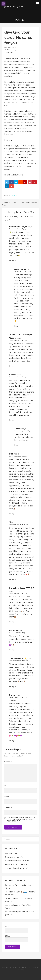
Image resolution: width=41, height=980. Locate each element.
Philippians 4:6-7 (16, 175)
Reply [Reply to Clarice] (12, 420)
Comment (9, 761)
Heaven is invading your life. (17, 861)
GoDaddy (21, 970)
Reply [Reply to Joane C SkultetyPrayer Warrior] (12, 366)
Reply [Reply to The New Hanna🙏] (12, 686)
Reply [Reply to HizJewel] (12, 650)
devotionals (15, 196)
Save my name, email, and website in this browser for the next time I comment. (21, 820)
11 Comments (9, 52)
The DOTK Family (10, 50)
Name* (17, 929)
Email (7, 797)
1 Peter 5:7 (26, 73)
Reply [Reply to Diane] (12, 514)
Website (8, 808)
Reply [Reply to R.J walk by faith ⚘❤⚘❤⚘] (12, 622)
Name (7, 786)
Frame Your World (13, 853)
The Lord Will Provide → (30, 203)
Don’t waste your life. (14, 857)
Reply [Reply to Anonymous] (17, 326)
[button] (38, 4)
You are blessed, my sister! (17, 868)
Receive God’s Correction (16, 864)
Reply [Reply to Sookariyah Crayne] (12, 260)
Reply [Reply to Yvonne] (17, 445)
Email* (17, 939)
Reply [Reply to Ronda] (12, 741)
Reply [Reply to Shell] (12, 579)
